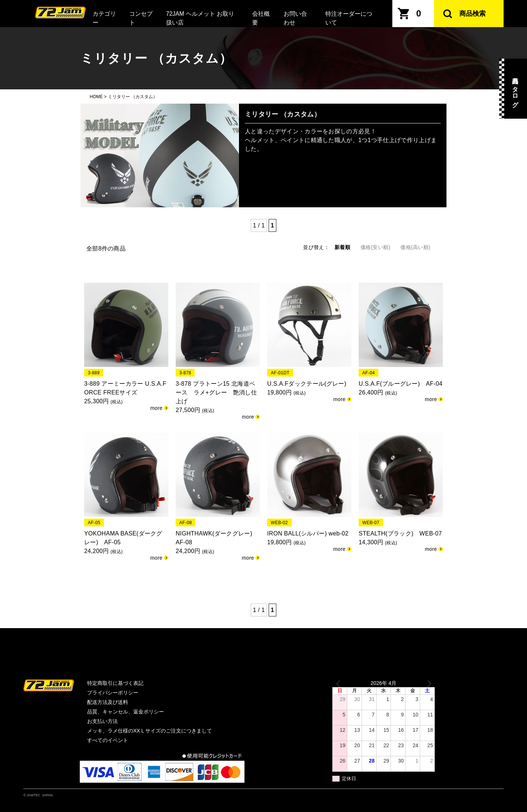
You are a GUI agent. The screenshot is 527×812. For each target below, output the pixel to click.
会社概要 (261, 18)
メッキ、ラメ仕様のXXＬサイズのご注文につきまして (149, 731)
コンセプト (141, 18)
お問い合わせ (295, 18)
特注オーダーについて (349, 18)
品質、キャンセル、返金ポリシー (126, 712)
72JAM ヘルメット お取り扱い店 (200, 18)
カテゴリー (104, 18)
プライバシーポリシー (113, 693)
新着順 (342, 247)
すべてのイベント (108, 740)
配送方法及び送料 (108, 702)
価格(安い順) (375, 247)
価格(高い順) (415, 247)
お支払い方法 (102, 721)
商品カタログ (515, 89)
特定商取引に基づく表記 (115, 683)
